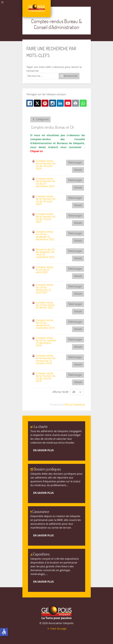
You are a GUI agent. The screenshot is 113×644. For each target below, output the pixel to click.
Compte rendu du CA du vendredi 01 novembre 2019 (45, 324)
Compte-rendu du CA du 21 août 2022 (45, 270)
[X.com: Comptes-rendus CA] (37, 103)
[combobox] (43, 76)
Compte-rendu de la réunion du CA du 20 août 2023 (46, 200)
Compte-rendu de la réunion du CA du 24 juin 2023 (46, 218)
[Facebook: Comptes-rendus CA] (30, 103)
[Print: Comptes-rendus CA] (75, 103)
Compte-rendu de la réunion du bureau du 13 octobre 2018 (46, 359)
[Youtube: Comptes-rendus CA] (68, 103)
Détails (78, 170)
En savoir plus (43, 450)
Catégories (40, 119)
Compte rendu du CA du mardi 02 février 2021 (45, 305)
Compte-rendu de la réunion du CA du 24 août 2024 (46, 165)
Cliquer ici (36, 151)
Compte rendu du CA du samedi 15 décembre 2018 (46, 342)
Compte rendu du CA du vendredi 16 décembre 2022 (45, 236)
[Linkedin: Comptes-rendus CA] (60, 103)
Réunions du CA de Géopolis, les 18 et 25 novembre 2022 (45, 253)
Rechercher (69, 76)
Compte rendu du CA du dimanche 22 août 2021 (45, 289)
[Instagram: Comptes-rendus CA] (53, 103)
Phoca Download (75, 405)
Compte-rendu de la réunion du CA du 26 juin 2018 (46, 377)
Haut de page (57, 629)
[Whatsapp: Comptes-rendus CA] (83, 103)
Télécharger (75, 163)
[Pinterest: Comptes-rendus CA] (45, 103)
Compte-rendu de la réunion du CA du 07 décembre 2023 (46, 182)
